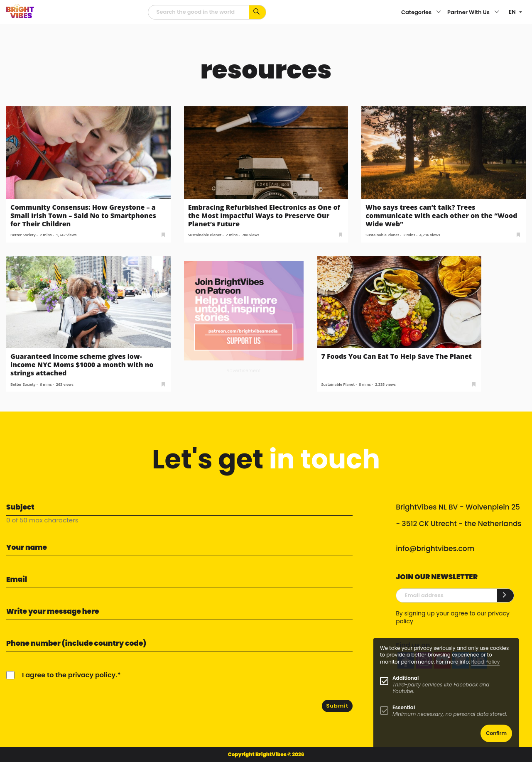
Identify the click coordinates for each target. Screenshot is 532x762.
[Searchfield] (199, 12)
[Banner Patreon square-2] (244, 310)
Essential (404, 707)
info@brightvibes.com (435, 549)
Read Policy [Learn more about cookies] (486, 662)
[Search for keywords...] (258, 12)
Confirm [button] (496, 733)
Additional (406, 678)
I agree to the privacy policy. (70, 675)
